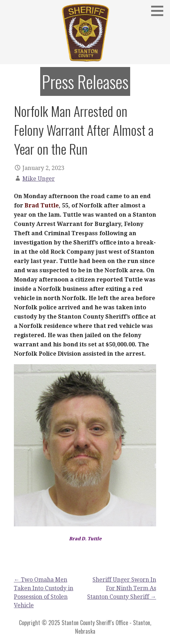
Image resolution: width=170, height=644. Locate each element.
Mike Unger (39, 179)
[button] (160, 11)
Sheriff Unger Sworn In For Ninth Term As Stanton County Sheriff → (122, 588)
